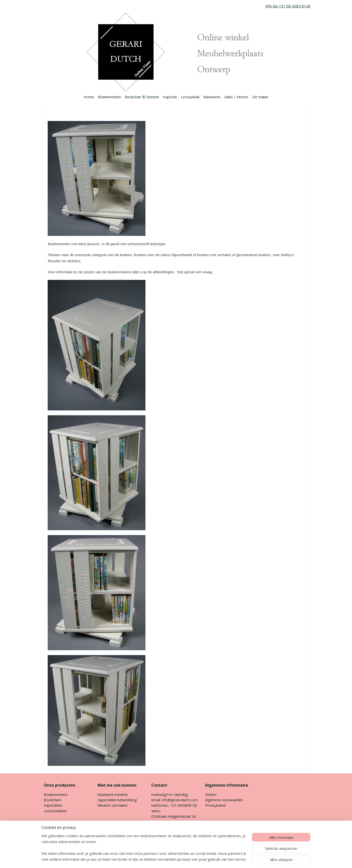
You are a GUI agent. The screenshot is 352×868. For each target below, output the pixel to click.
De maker (260, 97)
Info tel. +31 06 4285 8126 (288, 6)
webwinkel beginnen (186, 859)
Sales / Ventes (236, 97)
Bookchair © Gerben (142, 97)
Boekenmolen (110, 97)
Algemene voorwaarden (225, 800)
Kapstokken (53, 805)
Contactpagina (163, 833)
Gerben (211, 795)
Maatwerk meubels (113, 795)
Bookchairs (53, 800)
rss (167, 859)
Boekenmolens (56, 795)
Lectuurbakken (55, 811)
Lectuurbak (190, 97)
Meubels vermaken (113, 805)
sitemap (157, 859)
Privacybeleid (215, 805)
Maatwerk (212, 97)
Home (89, 97)
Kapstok (170, 97)
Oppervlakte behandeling (117, 800)
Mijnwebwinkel (229, 859)
